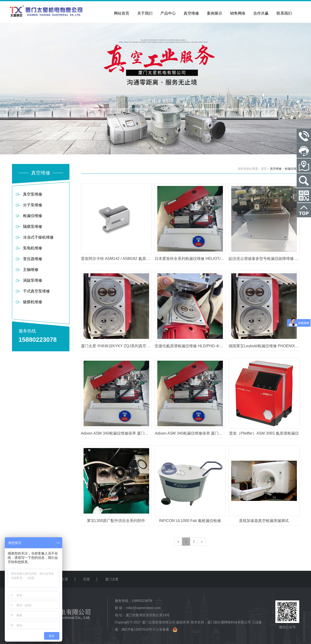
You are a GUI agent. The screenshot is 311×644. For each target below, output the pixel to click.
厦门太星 (112, 579)
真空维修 (276, 169)
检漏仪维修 (292, 169)
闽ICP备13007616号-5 (138, 629)
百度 (86, 579)
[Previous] (178, 542)
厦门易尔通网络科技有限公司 (229, 622)
